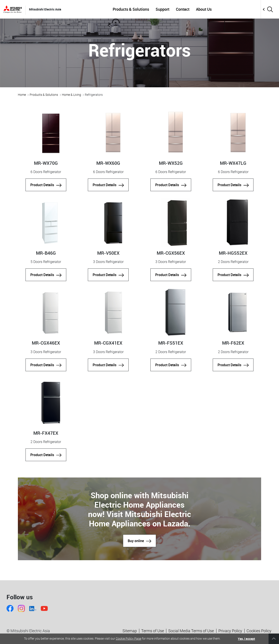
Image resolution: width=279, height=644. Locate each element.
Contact (183, 9)
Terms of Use (153, 631)
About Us (204, 9)
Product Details (46, 185)
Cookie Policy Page (128, 639)
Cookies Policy (259, 631)
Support (162, 9)
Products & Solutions (131, 9)
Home (22, 95)
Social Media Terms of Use (191, 631)
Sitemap (130, 631)
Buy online (139, 541)
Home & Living (71, 95)
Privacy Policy (230, 631)
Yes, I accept (246, 639)
